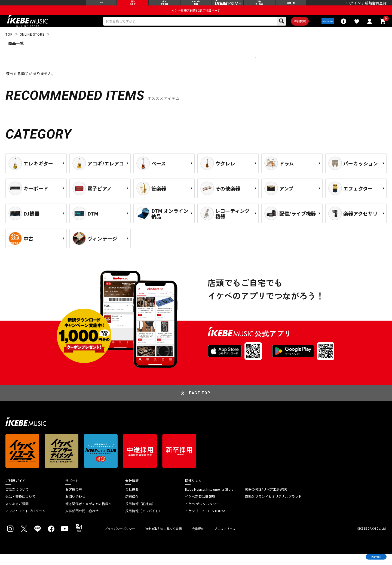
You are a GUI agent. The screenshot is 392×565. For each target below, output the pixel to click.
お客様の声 (74, 500)
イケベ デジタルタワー (202, 514)
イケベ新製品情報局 (200, 507)
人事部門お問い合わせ (82, 521)
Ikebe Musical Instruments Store (209, 500)
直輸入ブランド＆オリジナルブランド (273, 507)
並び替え (272, 68)
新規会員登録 (376, 7)
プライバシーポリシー (120, 540)
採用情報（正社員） (140, 514)
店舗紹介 (132, 507)
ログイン (353, 7)
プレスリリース (225, 540)
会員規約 (198, 540)
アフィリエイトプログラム (25, 521)
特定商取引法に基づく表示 (163, 540)
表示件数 (359, 68)
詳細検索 (289, 30)
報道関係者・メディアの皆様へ (88, 514)
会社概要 (132, 500)
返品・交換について (20, 507)
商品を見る (362, 553)
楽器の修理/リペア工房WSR (266, 500)
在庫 (313, 68)
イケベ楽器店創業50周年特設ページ (196, 18)
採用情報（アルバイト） (144, 521)
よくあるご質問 (17, 514)
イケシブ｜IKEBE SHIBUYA (205, 521)
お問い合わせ (75, 507)
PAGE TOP (200, 404)
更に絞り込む (232, 68)
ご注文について (17, 500)
